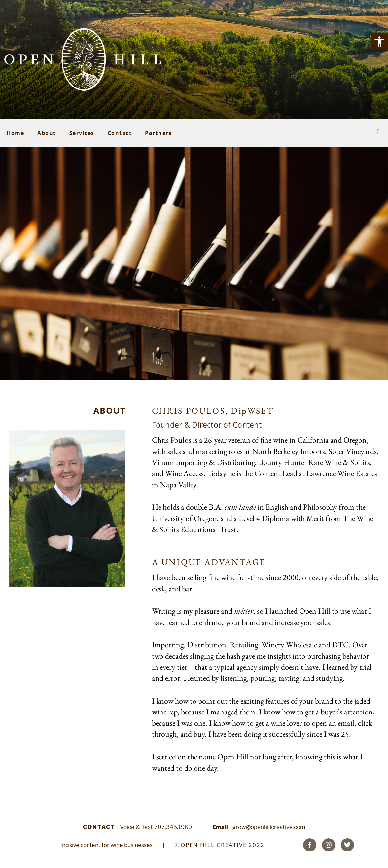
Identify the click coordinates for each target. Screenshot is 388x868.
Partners (158, 133)
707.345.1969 (173, 827)
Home (15, 133)
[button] (379, 42)
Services (82, 133)
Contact (120, 133)
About (47, 133)
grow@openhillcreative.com (269, 827)
